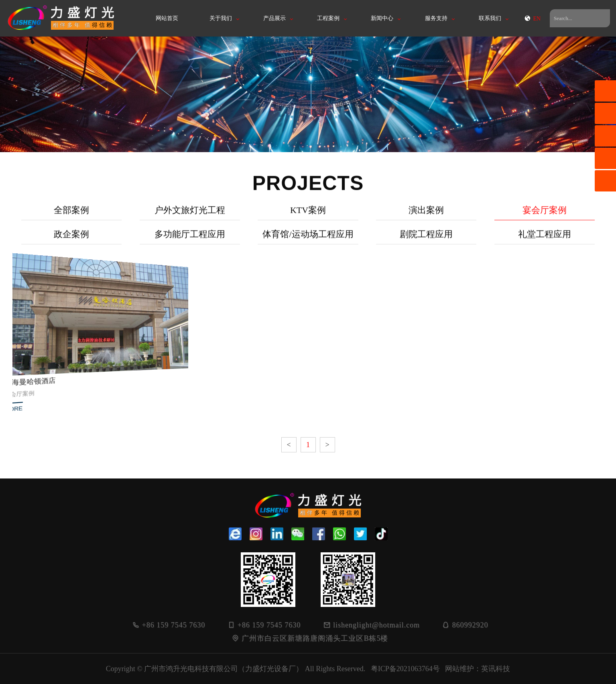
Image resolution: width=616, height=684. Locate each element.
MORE (25, 399)
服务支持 (436, 18)
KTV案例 (308, 215)
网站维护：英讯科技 (478, 669)
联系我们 (490, 18)
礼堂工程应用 (545, 239)
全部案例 (71, 215)
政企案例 (71, 239)
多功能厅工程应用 (190, 239)
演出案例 (426, 215)
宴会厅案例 (545, 215)
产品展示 (274, 18)
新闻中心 (382, 18)
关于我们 (221, 18)
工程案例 (328, 18)
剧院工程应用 (426, 239)
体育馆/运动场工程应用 (308, 239)
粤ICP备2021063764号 (405, 669)
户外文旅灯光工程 (190, 215)
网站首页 (167, 18)
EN (532, 19)
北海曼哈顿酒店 (39, 376)
